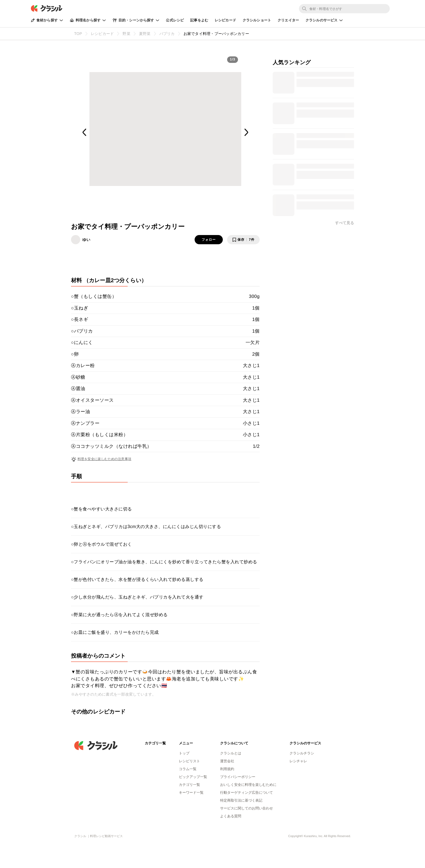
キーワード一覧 (191, 793)
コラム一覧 (188, 769)
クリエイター (288, 20)
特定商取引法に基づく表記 (241, 800)
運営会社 (227, 761)
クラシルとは (231, 753)
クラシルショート (257, 20)
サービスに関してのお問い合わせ (247, 808)
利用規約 (227, 769)
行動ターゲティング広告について (247, 793)
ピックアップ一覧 (193, 777)
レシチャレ (298, 761)
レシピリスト (189, 761)
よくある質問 (231, 816)
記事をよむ (199, 20)
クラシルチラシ (302, 753)
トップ (184, 753)
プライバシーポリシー (238, 777)
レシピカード (225, 20)
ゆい (86, 240)
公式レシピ (175, 20)
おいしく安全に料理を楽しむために (248, 785)
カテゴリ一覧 (189, 785)
